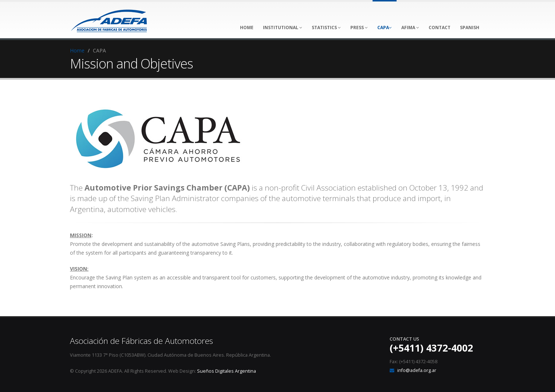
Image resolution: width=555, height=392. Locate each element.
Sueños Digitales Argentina (227, 371)
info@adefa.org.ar (417, 370)
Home (77, 50)
